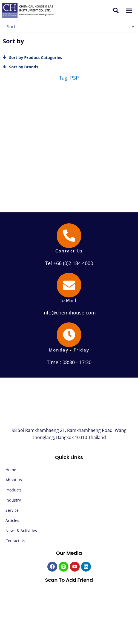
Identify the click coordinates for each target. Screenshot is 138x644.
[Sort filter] (69, 27)
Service (12, 510)
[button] (116, 11)
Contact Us (69, 251)
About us (14, 480)
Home (11, 470)
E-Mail (69, 300)
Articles (12, 520)
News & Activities (21, 531)
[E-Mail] (69, 285)
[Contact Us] (69, 236)
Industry (13, 500)
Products (14, 490)
